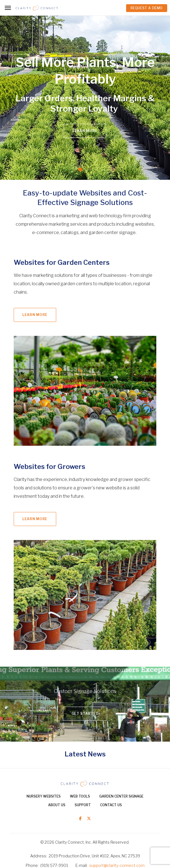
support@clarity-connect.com (117, 865)
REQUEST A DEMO (147, 8)
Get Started (85, 713)
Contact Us (111, 805)
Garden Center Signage (121, 796)
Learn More (85, 131)
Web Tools (80, 796)
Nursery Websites (44, 796)
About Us (57, 805)
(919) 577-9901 (54, 865)
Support (83, 805)
